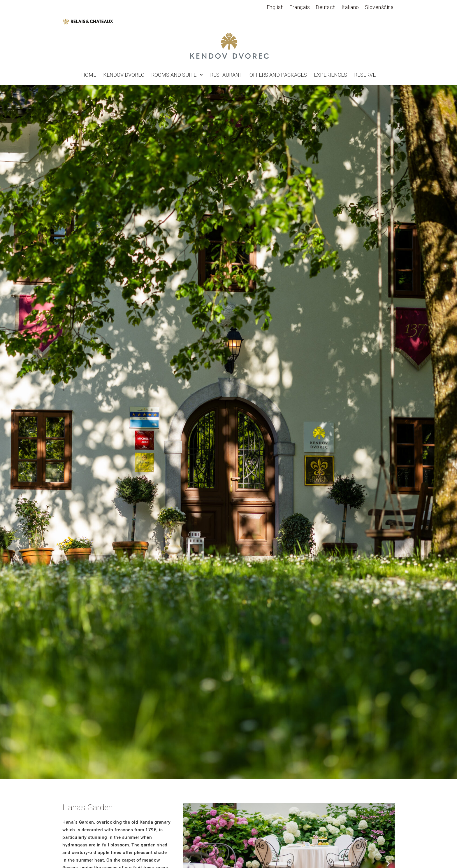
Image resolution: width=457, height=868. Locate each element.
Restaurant (226, 75)
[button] (189, 863)
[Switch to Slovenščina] (379, 7)
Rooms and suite (177, 75)
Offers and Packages (278, 75)
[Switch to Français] (300, 7)
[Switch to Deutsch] (326, 7)
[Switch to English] (275, 7)
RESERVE (365, 75)
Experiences (331, 75)
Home (89, 75)
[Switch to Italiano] (350, 7)
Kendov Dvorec (124, 75)
